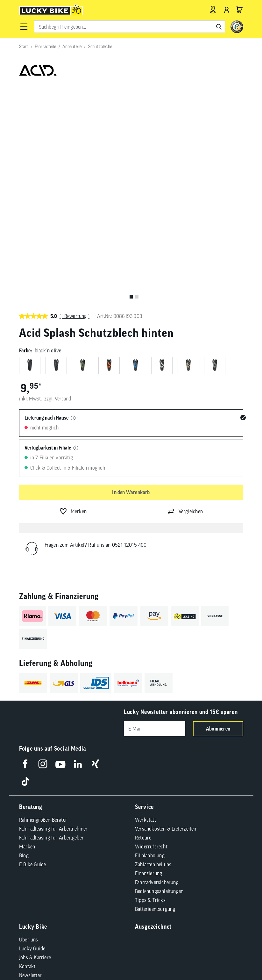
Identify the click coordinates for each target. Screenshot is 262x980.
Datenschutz (124, 807)
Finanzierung (149, 654)
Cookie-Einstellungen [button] (165, 807)
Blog (24, 636)
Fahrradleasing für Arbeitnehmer (53, 609)
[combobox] (130, 27)
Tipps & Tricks (150, 681)
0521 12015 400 (129, 326)
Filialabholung (150, 636)
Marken (27, 627)
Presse (26, 765)
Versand (63, 180)
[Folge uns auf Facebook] (25, 544)
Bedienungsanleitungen (159, 672)
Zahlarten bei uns (153, 645)
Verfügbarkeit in (48, 229)
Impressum (54, 807)
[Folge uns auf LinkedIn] (78, 544)
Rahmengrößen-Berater (43, 600)
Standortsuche (34, 782)
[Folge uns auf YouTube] (60, 544)
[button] (24, 27)
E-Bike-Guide (32, 645)
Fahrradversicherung (157, 663)
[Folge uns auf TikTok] (25, 562)
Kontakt (27, 747)
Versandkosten (113, 833)
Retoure (143, 618)
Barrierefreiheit (88, 807)
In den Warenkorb (131, 274)
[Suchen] (219, 27)
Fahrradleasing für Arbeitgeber (51, 618)
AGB (32, 807)
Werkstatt (145, 600)
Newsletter (30, 756)
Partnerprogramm (38, 774)
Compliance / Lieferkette (52, 817)
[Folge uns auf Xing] (95, 544)
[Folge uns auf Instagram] (43, 544)
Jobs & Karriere (35, 738)
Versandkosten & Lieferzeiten (166, 609)
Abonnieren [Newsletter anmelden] (218, 510)
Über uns (29, 720)
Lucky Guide (32, 729)
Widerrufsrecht (151, 627)
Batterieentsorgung (155, 689)
